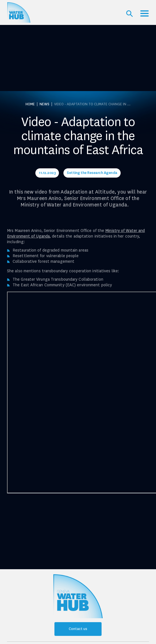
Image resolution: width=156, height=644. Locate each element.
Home (30, 104)
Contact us (78, 629)
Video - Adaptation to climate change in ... (92, 104)
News (44, 104)
